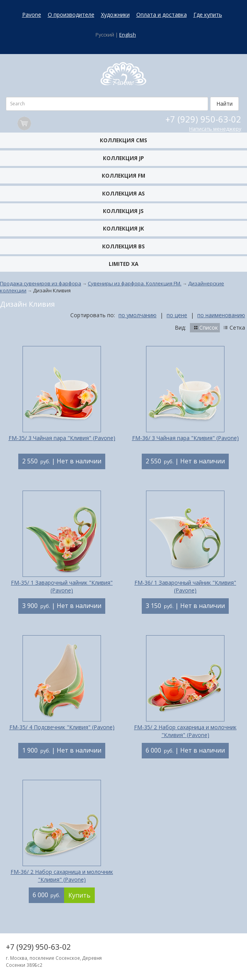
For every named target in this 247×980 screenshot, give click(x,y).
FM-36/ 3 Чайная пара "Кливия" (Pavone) (185, 438)
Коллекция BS (124, 246)
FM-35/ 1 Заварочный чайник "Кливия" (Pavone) (62, 586)
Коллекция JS (123, 211)
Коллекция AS (124, 193)
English (128, 35)
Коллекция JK (124, 228)
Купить (79, 895)
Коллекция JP (124, 158)
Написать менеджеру (215, 129)
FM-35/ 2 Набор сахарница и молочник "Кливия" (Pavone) (185, 731)
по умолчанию (137, 315)
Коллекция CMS (124, 140)
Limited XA (124, 264)
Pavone (32, 15)
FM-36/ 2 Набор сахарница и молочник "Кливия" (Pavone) (62, 876)
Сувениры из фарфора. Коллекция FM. (135, 283)
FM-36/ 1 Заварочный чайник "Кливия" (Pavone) (185, 586)
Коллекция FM (124, 176)
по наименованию (221, 315)
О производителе (71, 15)
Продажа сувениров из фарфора (41, 283)
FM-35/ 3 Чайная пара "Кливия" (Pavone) (62, 438)
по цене (177, 315)
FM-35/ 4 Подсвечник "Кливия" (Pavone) (62, 727)
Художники (115, 15)
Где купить (208, 15)
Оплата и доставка (162, 15)
